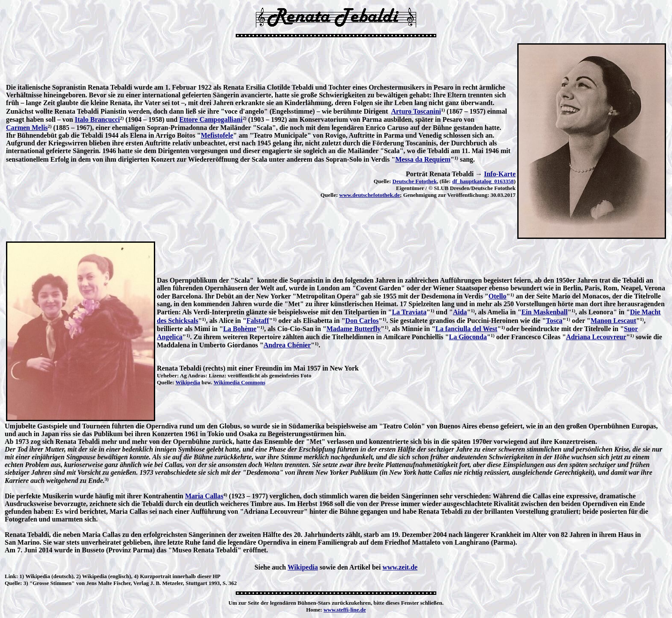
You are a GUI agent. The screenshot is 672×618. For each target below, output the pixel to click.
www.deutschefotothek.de (370, 195)
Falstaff (258, 321)
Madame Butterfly (354, 329)
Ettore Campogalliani (211, 119)
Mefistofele (217, 135)
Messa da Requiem (423, 159)
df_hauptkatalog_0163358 (483, 181)
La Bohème (240, 329)
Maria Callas (204, 496)
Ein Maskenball (544, 312)
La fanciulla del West (466, 329)
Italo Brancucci (97, 119)
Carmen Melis (27, 128)
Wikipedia (188, 382)
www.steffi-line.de (345, 610)
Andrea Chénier (287, 345)
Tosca (554, 321)
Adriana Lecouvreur (596, 337)
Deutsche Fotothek (415, 181)
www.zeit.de (400, 567)
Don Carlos (362, 321)
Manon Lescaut (613, 321)
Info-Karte (500, 174)
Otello (498, 296)
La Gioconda (468, 337)
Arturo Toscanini (416, 111)
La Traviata (409, 312)
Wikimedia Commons (239, 382)
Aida (460, 312)
